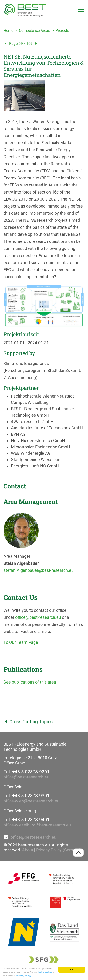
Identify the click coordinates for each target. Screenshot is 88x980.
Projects (62, 30)
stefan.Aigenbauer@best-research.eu (39, 570)
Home (8, 30)
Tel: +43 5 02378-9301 (27, 796)
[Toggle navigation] (81, 10)
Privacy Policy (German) (58, 850)
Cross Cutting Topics (28, 722)
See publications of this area (30, 682)
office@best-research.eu (38, 617)
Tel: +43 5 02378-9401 (27, 820)
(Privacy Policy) (24, 976)
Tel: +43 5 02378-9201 (27, 772)
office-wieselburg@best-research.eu (37, 825)
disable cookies (45, 972)
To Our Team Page (21, 642)
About (28, 850)
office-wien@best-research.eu (31, 801)
